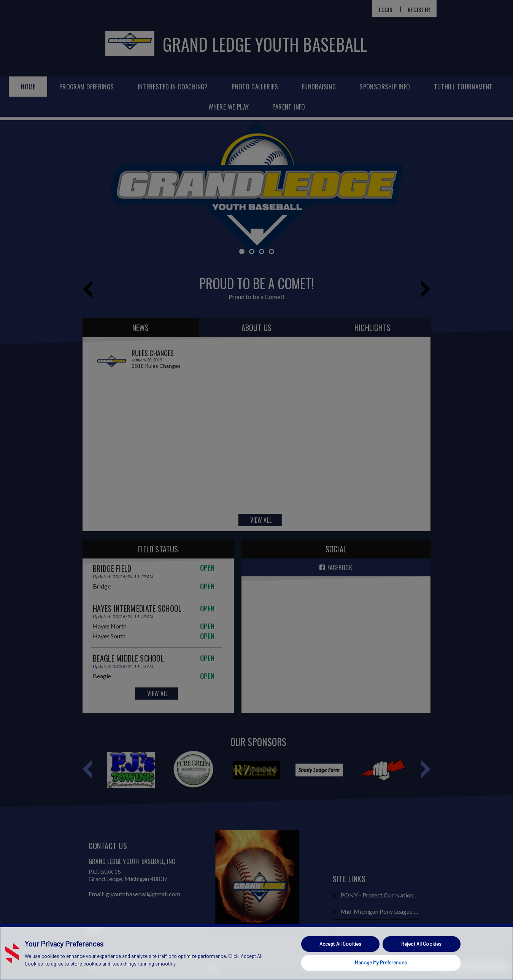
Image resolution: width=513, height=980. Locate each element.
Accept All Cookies (340, 944)
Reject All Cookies (421, 944)
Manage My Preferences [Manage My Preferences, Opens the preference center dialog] (381, 963)
